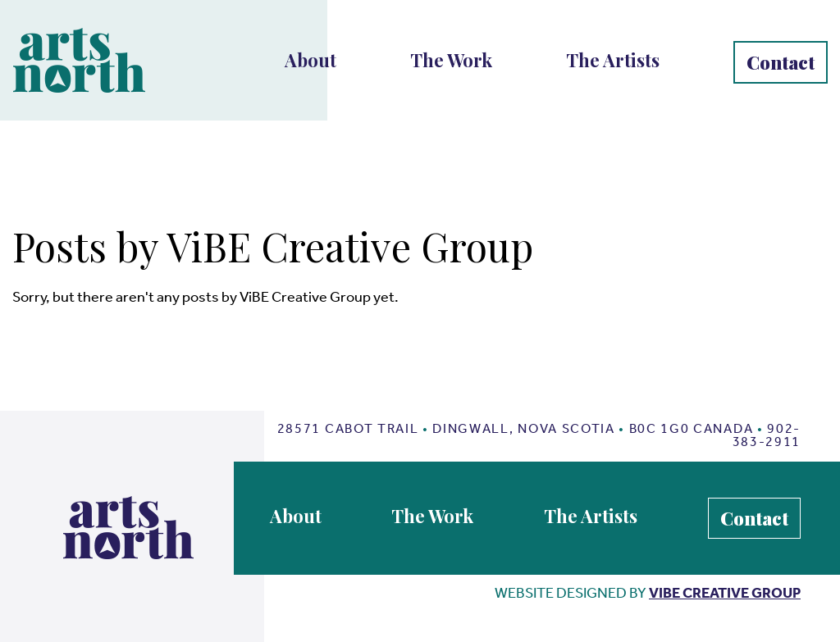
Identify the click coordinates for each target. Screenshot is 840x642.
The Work (451, 60)
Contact (781, 62)
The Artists (613, 60)
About (310, 60)
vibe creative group (725, 593)
